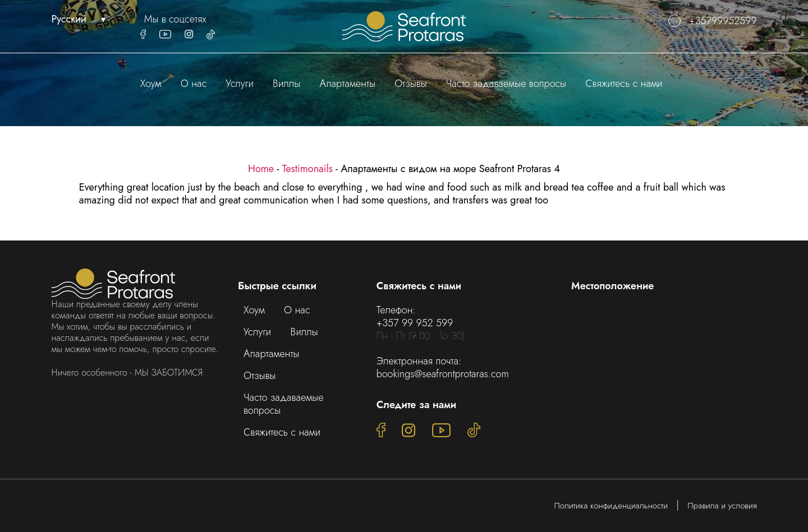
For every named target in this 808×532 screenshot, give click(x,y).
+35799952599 (712, 21)
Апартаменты (348, 84)
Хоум (151, 84)
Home (261, 169)
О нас (194, 84)
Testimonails (307, 169)
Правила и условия (722, 506)
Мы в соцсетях (175, 19)
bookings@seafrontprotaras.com (443, 374)
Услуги (240, 84)
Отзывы (410, 84)
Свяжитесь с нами (624, 84)
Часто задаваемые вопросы (506, 84)
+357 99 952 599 (415, 323)
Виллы (286, 84)
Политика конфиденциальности (611, 506)
